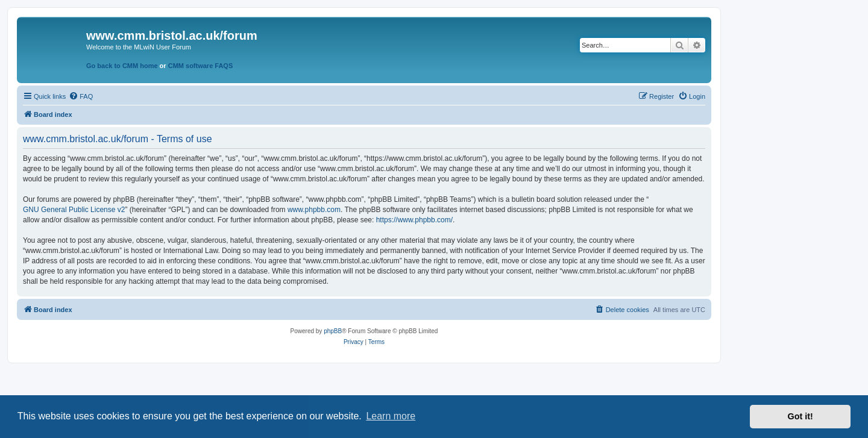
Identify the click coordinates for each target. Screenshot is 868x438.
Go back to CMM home (122, 66)
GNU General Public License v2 (74, 210)
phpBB (333, 331)
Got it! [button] (800, 416)
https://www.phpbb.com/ (414, 220)
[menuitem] (81, 96)
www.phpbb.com (314, 210)
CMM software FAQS (201, 66)
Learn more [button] (391, 416)
